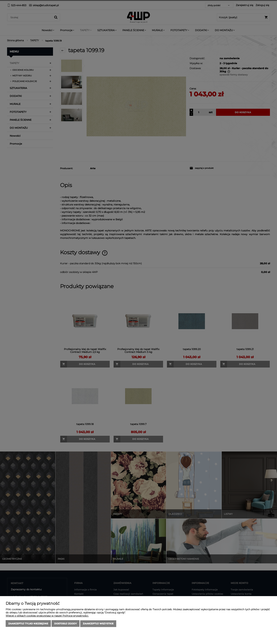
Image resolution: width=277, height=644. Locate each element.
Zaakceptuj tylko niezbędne (28, 624)
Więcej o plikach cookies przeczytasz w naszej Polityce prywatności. (47, 616)
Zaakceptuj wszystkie (98, 624)
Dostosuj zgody (66, 624)
